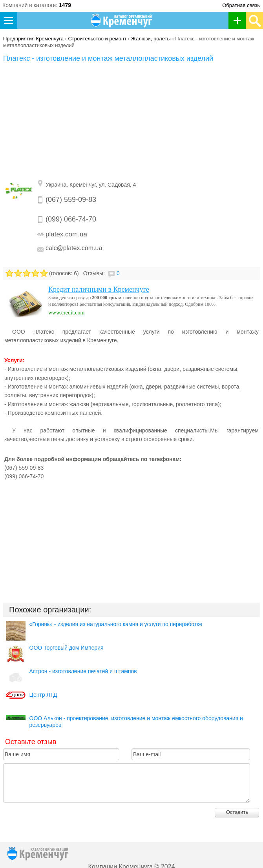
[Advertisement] (131, 122)
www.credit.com (66, 313)
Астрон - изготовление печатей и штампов (83, 671)
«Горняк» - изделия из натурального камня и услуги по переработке (116, 624)
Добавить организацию (239, 20)
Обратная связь (241, 5)
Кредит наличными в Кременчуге (99, 289)
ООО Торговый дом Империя (67, 648)
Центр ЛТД (43, 695)
